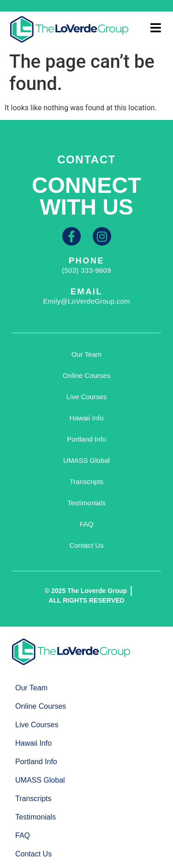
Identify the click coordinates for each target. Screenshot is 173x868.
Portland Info (86, 439)
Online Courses (86, 375)
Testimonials (86, 503)
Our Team (87, 354)
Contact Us (86, 545)
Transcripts (87, 482)
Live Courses (87, 397)
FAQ (86, 524)
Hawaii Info (86, 418)
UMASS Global (86, 460)
